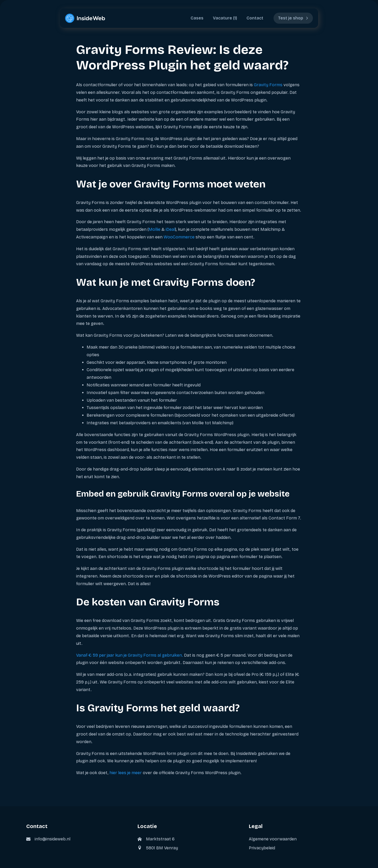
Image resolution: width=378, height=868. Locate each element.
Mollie (154, 229)
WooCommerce (179, 237)
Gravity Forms (268, 85)
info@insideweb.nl (52, 839)
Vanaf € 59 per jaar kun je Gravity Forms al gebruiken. (130, 655)
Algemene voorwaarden (273, 839)
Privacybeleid (262, 848)
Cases (197, 18)
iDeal (170, 229)
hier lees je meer (126, 773)
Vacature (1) (225, 18)
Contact (255, 18)
